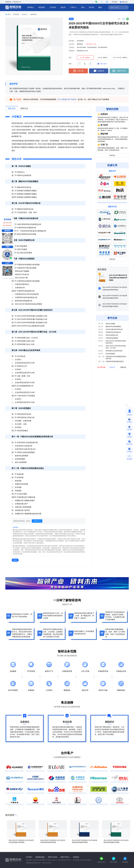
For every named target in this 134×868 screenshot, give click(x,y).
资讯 (84, 7)
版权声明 (14, 84)
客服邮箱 (72, 51)
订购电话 (72, 47)
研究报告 (42, 7)
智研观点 (31, 7)
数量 (70, 64)
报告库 (64, 7)
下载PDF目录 (119, 71)
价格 (70, 58)
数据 (101, 7)
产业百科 (54, 7)
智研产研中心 (65, 857)
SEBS (71, 19)
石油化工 (25, 14)
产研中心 (74, 7)
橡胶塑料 (34, 14)
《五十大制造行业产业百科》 (67, 99)
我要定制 (123, 367)
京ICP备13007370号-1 (65, 860)
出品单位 (72, 44)
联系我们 (76, 857)
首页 (9, 14)
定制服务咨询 (37, 521)
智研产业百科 (53, 857)
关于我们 (115, 2)
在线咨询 (99, 71)
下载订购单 (102, 64)
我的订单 (124, 2)
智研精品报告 (40, 857)
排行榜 (92, 7)
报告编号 (72, 41)
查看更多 (112, 155)
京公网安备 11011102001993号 (82, 860)
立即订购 (78, 71)
